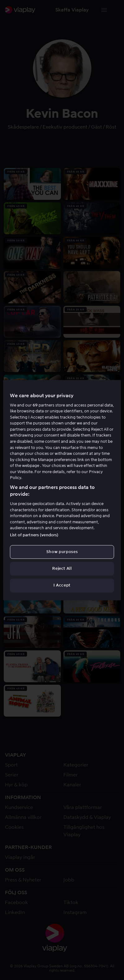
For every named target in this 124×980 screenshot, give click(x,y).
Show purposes (62, 552)
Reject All (62, 569)
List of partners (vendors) (34, 535)
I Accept (62, 585)
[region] (62, 490)
